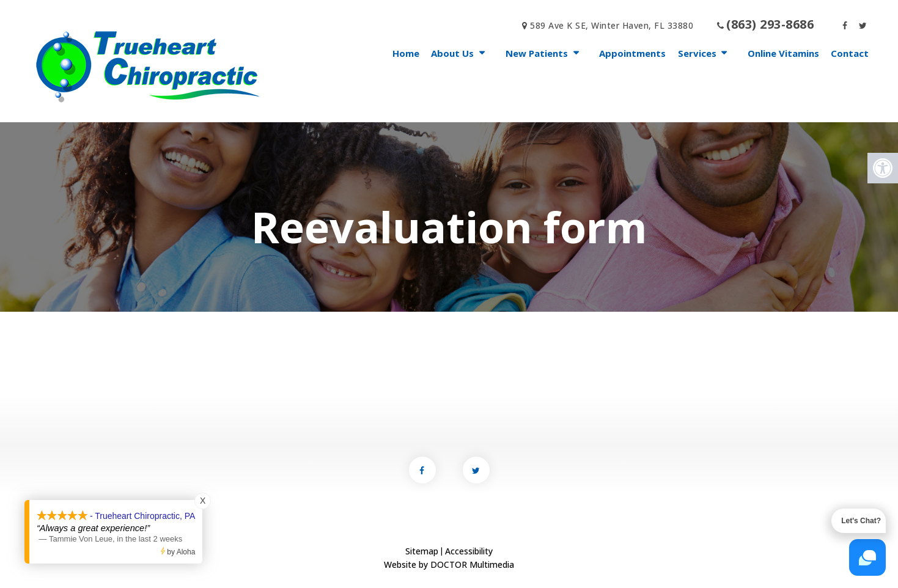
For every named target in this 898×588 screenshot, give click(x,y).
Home (406, 53)
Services (697, 53)
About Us (452, 53)
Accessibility (469, 551)
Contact (850, 53)
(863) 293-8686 (770, 24)
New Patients (537, 53)
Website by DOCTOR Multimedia (449, 564)
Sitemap (422, 551)
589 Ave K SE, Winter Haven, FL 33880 (608, 25)
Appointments (632, 53)
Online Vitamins (783, 53)
